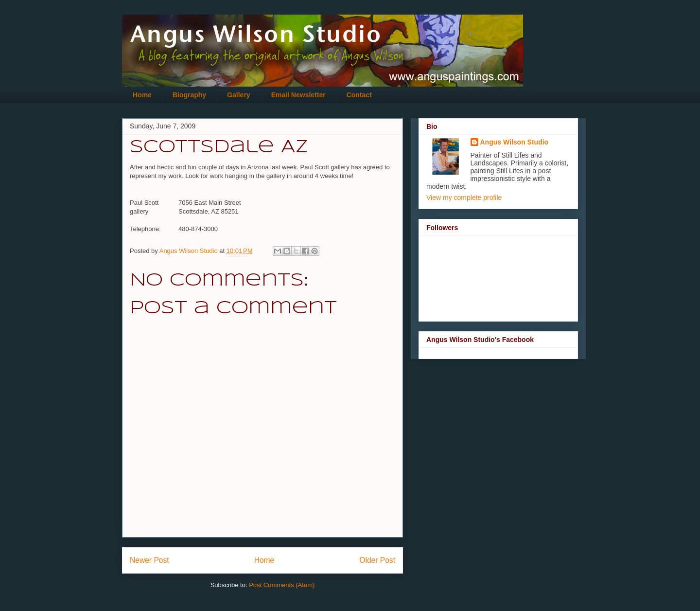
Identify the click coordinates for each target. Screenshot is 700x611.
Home (142, 95)
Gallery (238, 95)
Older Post (377, 560)
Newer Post (149, 560)
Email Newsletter (298, 95)
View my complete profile (464, 198)
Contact (359, 95)
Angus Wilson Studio (515, 142)
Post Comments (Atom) (282, 585)
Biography (189, 95)
